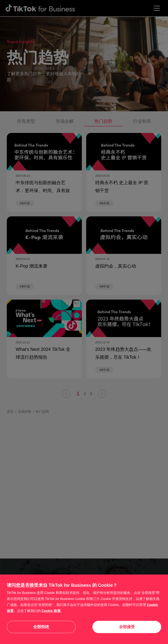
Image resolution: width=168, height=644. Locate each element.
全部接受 (127, 627)
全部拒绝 (41, 627)
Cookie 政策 (51, 611)
